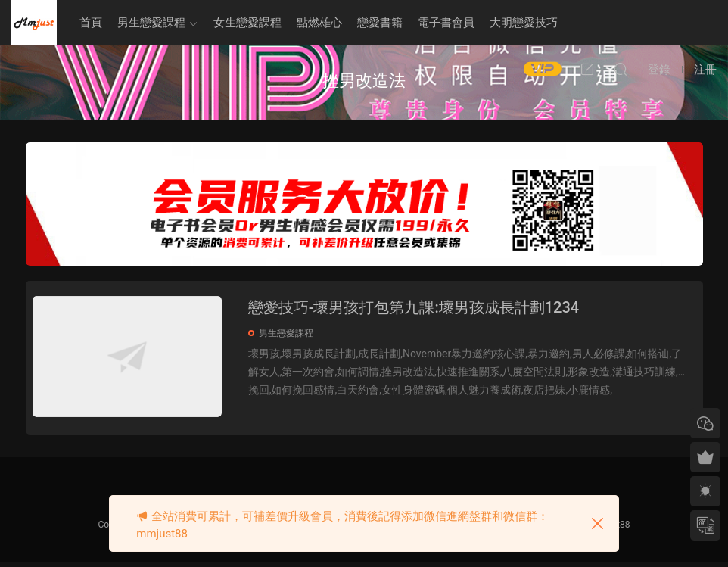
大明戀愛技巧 (524, 23)
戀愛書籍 (380, 23)
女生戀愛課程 (247, 23)
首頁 (91, 23)
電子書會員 (446, 23)
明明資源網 (34, 23)
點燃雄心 (319, 23)
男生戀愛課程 (151, 23)
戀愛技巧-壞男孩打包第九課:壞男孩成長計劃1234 (422, 307)
